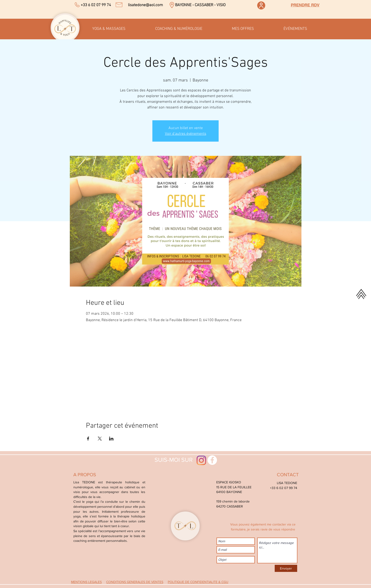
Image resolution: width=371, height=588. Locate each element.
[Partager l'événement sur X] (100, 439)
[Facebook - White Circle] (212, 460)
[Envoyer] (286, 568)
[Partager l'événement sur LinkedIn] (111, 439)
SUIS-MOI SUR (171, 460)
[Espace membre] (261, 5)
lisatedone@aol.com (145, 5)
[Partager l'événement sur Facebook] (88, 439)
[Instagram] (201, 460)
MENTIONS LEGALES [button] (86, 582)
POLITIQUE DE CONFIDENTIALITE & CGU (198, 582)
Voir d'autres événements (186, 134)
